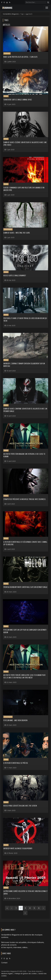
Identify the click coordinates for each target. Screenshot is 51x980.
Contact (4, 963)
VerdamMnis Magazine (11, 14)
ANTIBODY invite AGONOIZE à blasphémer (18, 848)
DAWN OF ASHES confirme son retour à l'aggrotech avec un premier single (25, 410)
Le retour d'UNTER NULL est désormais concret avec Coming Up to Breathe (25, 543)
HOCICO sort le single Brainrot (15, 276)
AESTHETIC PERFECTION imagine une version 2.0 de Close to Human (24, 455)
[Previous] (12, 908)
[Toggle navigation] (47, 8)
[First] (7, 908)
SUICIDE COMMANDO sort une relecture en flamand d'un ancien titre (24, 189)
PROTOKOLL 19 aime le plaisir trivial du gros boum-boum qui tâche (25, 320)
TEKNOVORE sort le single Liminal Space (18, 100)
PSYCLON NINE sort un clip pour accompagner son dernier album (25, 631)
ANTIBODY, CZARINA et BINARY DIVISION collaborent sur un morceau (24, 365)
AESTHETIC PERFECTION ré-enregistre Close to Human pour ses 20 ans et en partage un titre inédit (24, 676)
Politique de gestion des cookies (26, 974)
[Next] (43, 908)
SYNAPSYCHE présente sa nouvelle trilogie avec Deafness (24, 499)
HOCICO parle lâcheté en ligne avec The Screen (20, 806)
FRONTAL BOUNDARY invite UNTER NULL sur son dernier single (25, 587)
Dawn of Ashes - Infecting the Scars (17, 233)
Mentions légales (7, 974)
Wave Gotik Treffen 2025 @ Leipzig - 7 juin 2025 (20, 57)
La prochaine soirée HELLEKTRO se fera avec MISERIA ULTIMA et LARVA (25, 892)
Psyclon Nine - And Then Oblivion (15, 720)
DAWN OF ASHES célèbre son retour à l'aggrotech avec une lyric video (25, 144)
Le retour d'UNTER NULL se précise (16, 763)
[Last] (25, 913)
